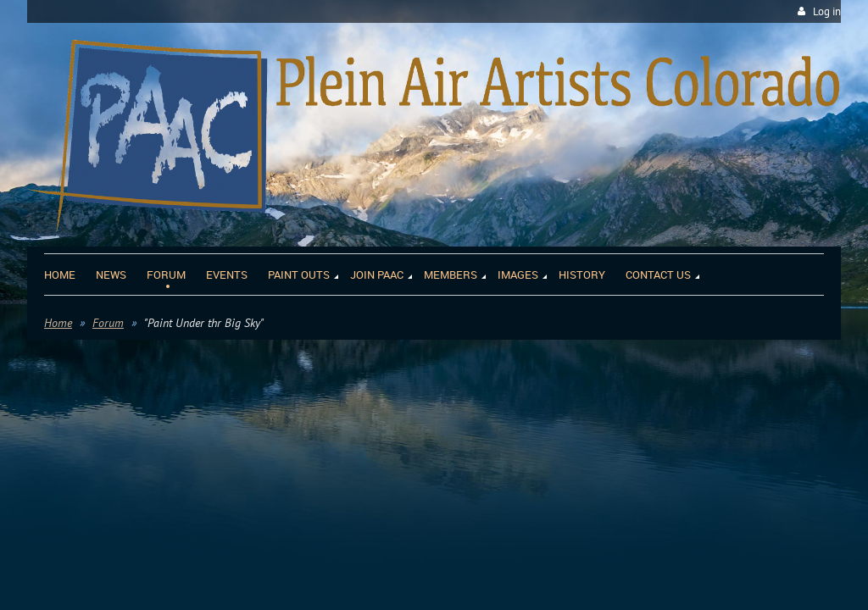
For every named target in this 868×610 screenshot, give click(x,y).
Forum (108, 323)
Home (58, 323)
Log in (827, 11)
